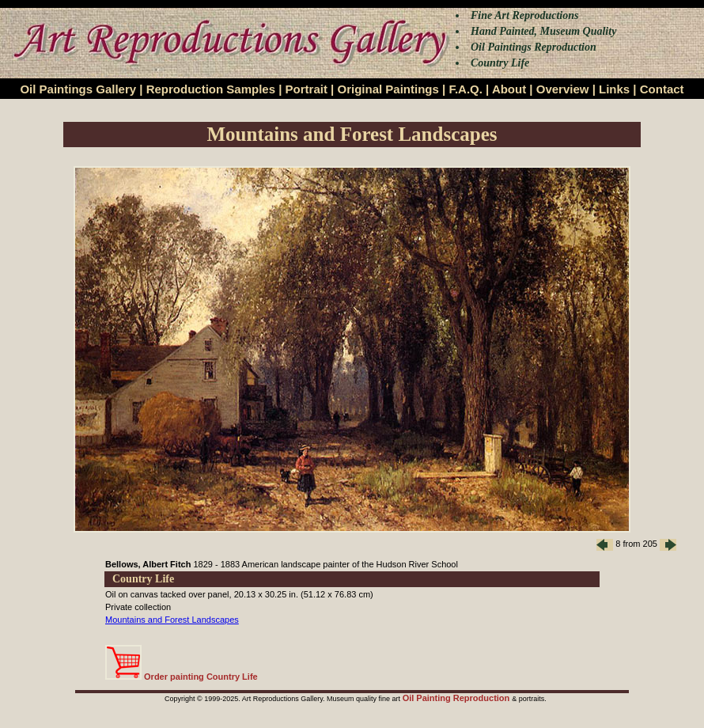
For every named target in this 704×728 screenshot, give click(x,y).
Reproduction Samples (211, 89)
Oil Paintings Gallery (78, 89)
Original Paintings (388, 89)
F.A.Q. (466, 89)
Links (614, 89)
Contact (662, 89)
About (509, 89)
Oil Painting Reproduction (458, 698)
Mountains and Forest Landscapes (172, 620)
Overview (563, 89)
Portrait (307, 89)
